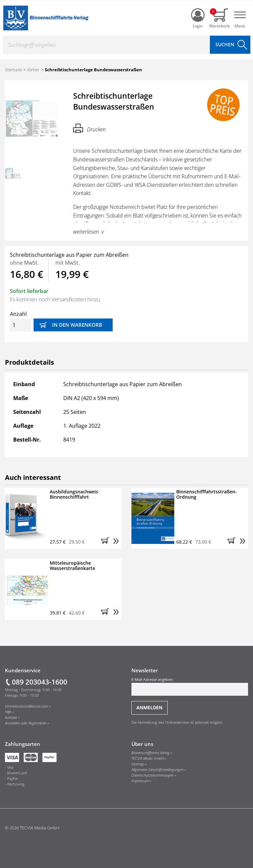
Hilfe (8, 712)
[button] (106, 542)
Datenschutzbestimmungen (153, 775)
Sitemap (138, 764)
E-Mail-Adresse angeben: (190, 686)
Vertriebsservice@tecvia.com (27, 706)
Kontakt (11, 718)
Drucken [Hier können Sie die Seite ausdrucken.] (89, 128)
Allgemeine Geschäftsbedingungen (157, 770)
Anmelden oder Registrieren (26, 723)
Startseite (14, 70)
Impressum (140, 781)
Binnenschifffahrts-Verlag (151, 753)
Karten (33, 70)
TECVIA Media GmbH (147, 758)
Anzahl (20, 321)
